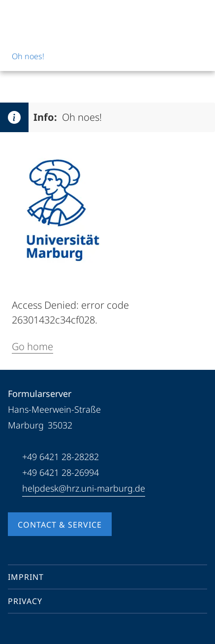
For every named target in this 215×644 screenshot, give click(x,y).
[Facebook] (16, 631)
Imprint (26, 577)
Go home (32, 346)
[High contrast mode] (199, 16)
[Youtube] (31, 631)
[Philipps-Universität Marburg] (45, 16)
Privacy (25, 601)
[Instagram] (47, 631)
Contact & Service (60, 525)
